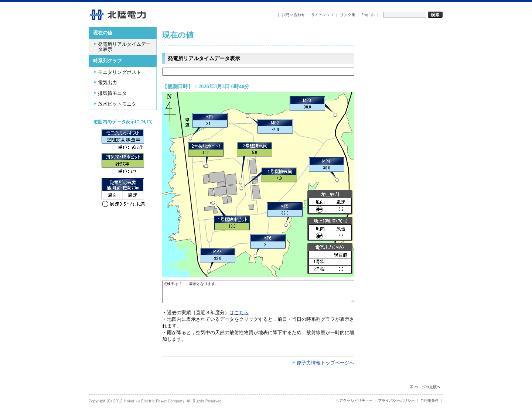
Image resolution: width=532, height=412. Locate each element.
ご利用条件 (430, 404)
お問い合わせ (293, 15)
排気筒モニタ (112, 93)
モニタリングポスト (120, 72)
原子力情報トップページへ (325, 367)
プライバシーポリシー (397, 404)
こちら (241, 316)
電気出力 (108, 83)
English (368, 15)
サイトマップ (323, 15)
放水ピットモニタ (117, 104)
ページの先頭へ (425, 391)
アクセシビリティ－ (356, 404)
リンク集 (348, 15)
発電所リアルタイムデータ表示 (124, 47)
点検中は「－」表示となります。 (258, 294)
